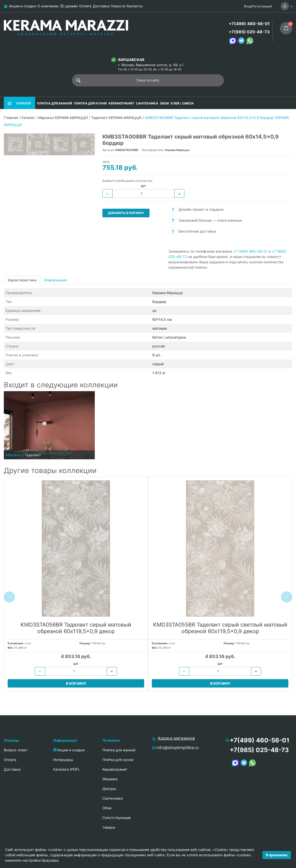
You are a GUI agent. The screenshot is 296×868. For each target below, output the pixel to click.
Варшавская (131, 60)
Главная (11, 118)
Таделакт (33, 455)
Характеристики (22, 280)
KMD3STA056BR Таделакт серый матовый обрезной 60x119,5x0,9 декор (76, 628)
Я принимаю (277, 855)
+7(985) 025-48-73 (249, 32)
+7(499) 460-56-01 (249, 24)
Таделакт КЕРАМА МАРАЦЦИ (116, 118)
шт (143, 186)
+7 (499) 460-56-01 (250, 251)
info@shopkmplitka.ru (178, 748)
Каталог (28, 118)
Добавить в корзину (126, 213)
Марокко (13, 455)
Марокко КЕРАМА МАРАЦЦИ (63, 118)
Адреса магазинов (176, 738)
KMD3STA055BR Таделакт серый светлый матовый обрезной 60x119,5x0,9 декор (220, 628)
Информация (56, 280)
